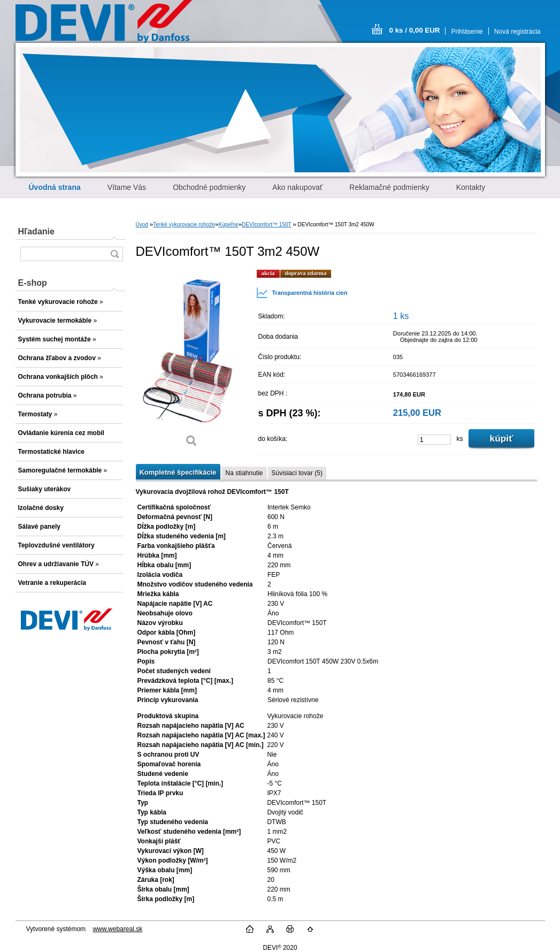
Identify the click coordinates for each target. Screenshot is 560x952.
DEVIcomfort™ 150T (266, 224)
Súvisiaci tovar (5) (297, 473)
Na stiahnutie (244, 473)
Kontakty (471, 187)
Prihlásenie (467, 32)
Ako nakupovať (297, 187)
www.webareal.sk (117, 929)
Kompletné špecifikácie (178, 472)
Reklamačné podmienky (389, 187)
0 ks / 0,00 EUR (415, 30)
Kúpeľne (228, 224)
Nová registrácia (517, 32)
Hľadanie (36, 231)
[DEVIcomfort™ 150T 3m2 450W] (192, 362)
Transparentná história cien (302, 293)
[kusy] (434, 440)
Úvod (142, 224)
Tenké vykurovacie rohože (184, 224)
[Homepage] (55, 187)
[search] (114, 254)
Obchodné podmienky (209, 187)
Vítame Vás (127, 187)
